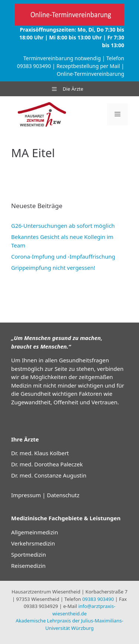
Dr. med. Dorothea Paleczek (47, 464)
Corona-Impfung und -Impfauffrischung (63, 256)
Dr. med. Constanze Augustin (49, 475)
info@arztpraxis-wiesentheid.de (84, 610)
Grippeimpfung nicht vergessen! (53, 268)
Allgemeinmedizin (34, 532)
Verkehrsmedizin (33, 543)
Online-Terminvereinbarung (90, 74)
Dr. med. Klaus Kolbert (40, 453)
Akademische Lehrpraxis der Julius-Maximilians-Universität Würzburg (69, 624)
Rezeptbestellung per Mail (88, 66)
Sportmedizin (29, 554)
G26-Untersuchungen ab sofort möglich (63, 226)
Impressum (26, 495)
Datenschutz (63, 495)
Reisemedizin (28, 566)
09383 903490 (34, 66)
